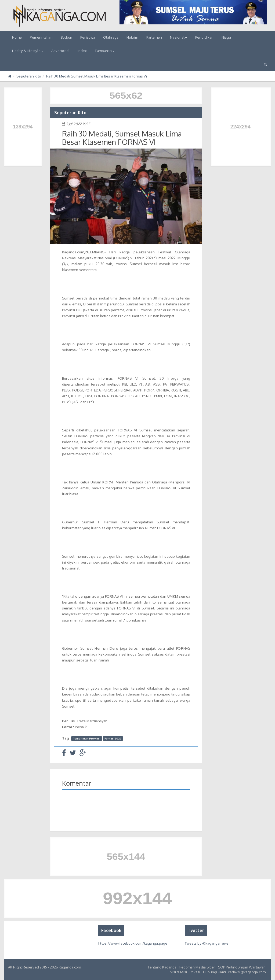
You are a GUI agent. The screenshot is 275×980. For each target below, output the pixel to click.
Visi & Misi (179, 972)
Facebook (111, 930)
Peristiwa (88, 37)
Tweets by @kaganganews (207, 943)
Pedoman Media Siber (197, 967)
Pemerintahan (41, 37)
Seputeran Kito (29, 76)
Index (82, 51)
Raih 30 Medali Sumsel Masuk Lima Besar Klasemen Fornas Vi (97, 76)
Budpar (67, 37)
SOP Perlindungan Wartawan (242, 967)
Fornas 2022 (113, 738)
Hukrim (132, 37)
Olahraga (111, 37)
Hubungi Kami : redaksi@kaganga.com (234, 972)
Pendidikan (204, 37)
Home (17, 37)
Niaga (226, 37)
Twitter (196, 930)
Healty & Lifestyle (28, 51)
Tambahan (105, 51)
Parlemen (154, 37)
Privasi (195, 972)
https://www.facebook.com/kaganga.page (133, 943)
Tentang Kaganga (162, 967)
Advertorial (60, 51)
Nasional (179, 37)
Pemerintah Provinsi (87, 738)
